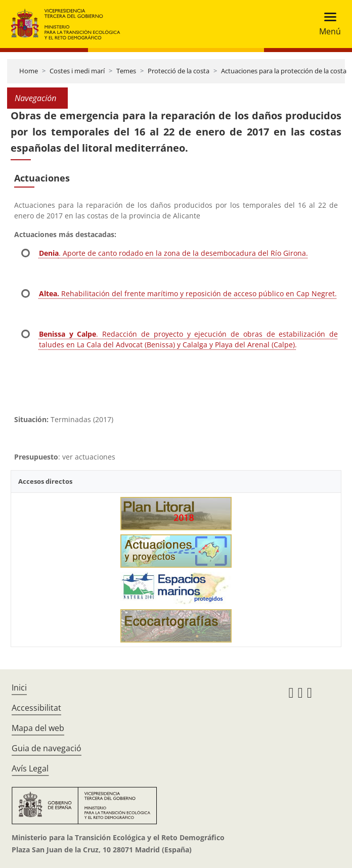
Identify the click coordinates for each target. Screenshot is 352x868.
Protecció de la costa (179, 71)
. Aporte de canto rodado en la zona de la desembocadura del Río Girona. (173, 253)
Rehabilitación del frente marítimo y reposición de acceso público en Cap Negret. (188, 293)
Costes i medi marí (77, 71)
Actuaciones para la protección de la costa (284, 71)
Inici (19, 688)
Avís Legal (30, 768)
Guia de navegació (47, 748)
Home (29, 71)
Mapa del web (38, 728)
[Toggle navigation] (327, 24)
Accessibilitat (36, 708)
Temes (126, 71)
